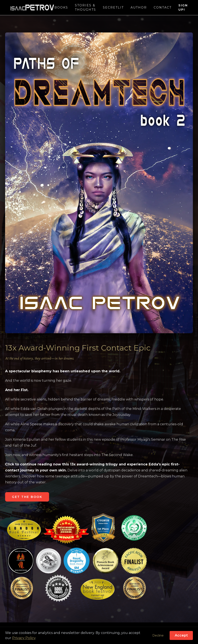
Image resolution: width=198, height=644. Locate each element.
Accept (181, 635)
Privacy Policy (24, 638)
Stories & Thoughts (85, 7)
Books (61, 7)
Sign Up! (183, 7)
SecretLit (113, 7)
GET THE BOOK (27, 497)
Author (139, 7)
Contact (163, 7)
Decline (158, 635)
